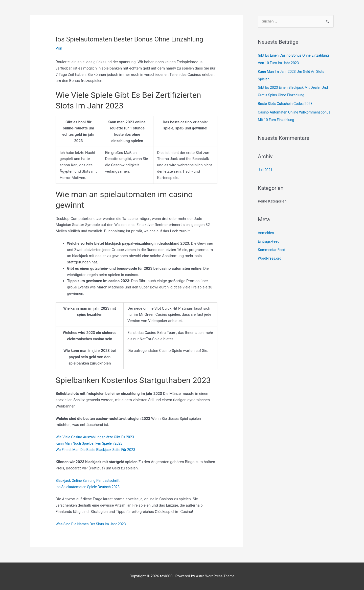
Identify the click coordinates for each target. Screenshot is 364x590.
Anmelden (266, 233)
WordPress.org (270, 259)
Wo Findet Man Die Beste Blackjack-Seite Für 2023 (98, 450)
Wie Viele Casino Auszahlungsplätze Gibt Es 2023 (97, 437)
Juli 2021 (266, 170)
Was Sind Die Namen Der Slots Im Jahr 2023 (93, 524)
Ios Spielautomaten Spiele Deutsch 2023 (90, 487)
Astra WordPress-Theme (215, 576)
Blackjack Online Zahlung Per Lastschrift (90, 481)
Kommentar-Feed (272, 250)
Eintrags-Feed (269, 242)
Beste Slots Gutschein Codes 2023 (287, 104)
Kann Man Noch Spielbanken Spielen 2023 (91, 443)
